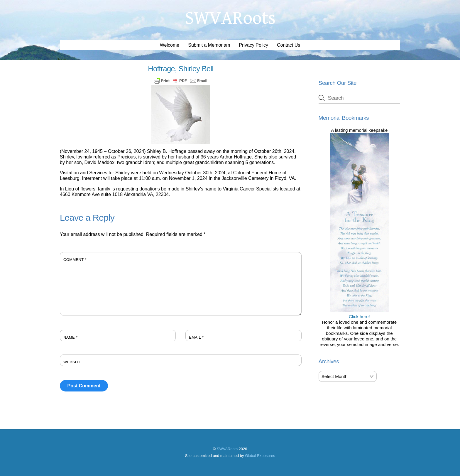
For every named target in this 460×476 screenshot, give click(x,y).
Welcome (170, 45)
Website (72, 362)
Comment (75, 260)
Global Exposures (260, 456)
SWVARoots (227, 449)
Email (196, 337)
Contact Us (289, 45)
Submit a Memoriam (209, 45)
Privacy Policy (253, 45)
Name (71, 337)
